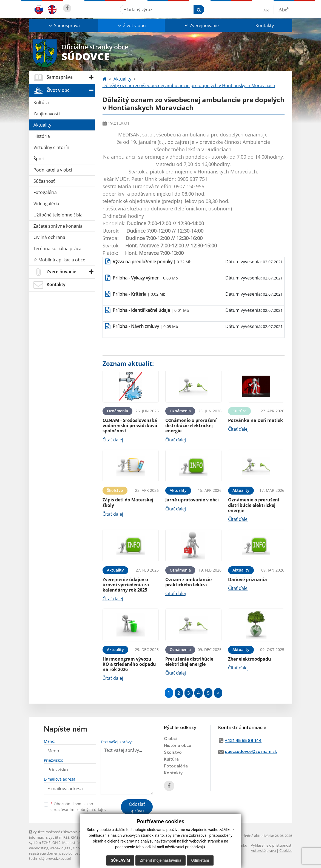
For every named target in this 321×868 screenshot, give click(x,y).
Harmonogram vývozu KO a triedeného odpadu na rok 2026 (129, 664)
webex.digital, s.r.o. (65, 848)
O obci (170, 739)
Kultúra (41, 102)
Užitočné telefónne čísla (58, 215)
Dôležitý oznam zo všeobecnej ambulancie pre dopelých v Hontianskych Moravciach (189, 85)
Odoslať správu (137, 807)
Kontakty (265, 25)
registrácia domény (45, 853)
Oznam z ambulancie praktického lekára (188, 582)
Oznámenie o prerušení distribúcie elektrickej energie (191, 426)
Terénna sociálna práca (57, 249)
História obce (177, 746)
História (42, 136)
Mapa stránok (74, 843)
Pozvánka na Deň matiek (255, 420)
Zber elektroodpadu (250, 659)
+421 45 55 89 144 (243, 741)
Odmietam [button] (200, 860)
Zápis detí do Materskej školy (128, 502)
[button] (64, 25)
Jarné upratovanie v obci (192, 500)
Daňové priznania (248, 579)
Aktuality (42, 125)
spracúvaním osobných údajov (78, 810)
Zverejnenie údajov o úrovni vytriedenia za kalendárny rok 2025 (126, 585)
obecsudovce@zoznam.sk (251, 752)
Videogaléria (46, 204)
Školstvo (173, 752)
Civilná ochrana (49, 237)
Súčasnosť (44, 181)
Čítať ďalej (113, 440)
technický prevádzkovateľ (50, 858)
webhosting (39, 848)
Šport (39, 159)
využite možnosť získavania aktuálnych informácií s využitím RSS (63, 834)
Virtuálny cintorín (51, 147)
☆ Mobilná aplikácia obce (59, 260)
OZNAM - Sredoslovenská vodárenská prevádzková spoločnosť (130, 426)
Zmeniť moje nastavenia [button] (160, 860)
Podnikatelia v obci (53, 170)
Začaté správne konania (58, 226)
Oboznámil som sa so (78, 807)
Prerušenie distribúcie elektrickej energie (189, 662)
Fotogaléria (45, 192)
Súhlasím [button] (120, 860)
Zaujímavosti (47, 114)
